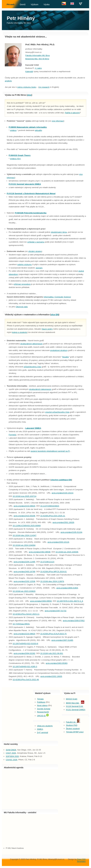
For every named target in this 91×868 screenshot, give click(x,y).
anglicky (8, 81)
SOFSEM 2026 (12, 756)
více (29, 95)
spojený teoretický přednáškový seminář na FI (50, 451)
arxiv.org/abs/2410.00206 (24, 516)
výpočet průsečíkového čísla (57, 412)
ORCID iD (43, 716)
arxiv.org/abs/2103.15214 (62, 493)
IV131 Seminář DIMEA (76, 710)
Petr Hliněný (21, 18)
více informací (58, 121)
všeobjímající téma (59, 232)
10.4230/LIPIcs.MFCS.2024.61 (53, 572)
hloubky (66, 357)
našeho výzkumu (24, 264)
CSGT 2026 (11, 753)
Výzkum (34, 4)
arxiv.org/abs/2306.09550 (41, 601)
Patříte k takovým (72, 113)
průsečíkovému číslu (32, 367)
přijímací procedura (22, 284)
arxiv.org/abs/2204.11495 (24, 562)
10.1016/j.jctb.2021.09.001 (52, 653)
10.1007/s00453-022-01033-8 (25, 644)
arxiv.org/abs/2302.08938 (40, 552)
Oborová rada (22, 307)
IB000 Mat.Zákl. (73, 703)
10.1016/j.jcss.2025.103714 (24, 496)
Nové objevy (42, 705)
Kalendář (29, 71)
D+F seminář (43, 732)
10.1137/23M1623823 (50, 506)
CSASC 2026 (12, 760)
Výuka (47, 4)
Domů (23, 4)
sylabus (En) (15, 159)
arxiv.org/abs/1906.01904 (67, 588)
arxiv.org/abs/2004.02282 (24, 653)
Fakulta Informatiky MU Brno (19, 23)
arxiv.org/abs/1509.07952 (74, 621)
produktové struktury (59, 350)
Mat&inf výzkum (43, 693)
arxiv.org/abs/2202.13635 (51, 676)
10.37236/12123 (47, 562)
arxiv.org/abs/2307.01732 (55, 611)
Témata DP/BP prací (75, 732)
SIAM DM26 (11, 750)
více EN (55, 315)
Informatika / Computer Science (57, 297)
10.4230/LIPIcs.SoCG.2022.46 (26, 680)
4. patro (38, 68)
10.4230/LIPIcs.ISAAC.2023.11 (26, 614)
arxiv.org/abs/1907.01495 (62, 640)
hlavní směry (47, 329)
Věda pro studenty (45, 726)
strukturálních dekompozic (31, 344)
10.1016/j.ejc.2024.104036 (67, 552)
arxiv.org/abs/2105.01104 (71, 532)
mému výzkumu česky (27, 87)
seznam (39, 268)
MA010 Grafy (72, 699)
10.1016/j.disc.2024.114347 (24, 535)
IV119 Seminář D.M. (75, 706)
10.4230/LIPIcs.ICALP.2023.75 (53, 634)
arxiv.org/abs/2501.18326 (63, 522)
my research (44, 87)
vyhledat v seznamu (36, 242)
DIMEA (40, 729)
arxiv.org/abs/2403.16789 (24, 572)
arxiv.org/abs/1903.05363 (56, 663)
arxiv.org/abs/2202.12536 (24, 581)
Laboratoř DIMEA (33, 428)
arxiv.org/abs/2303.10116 (58, 542)
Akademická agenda (14, 768)
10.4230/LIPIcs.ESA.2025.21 (53, 516)
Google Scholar (44, 709)
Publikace (41, 702)
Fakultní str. (73, 722)
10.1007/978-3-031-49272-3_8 (70, 601)
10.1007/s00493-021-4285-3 (25, 667)
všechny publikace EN (61, 480)
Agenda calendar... (30, 789)
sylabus (13, 130)
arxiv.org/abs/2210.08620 (24, 506)
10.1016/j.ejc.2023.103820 (24, 591)
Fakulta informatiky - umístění (22, 812)
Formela (12, 435)
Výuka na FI (70, 693)
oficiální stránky (35, 251)
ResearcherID (43, 712)
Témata (40, 699)
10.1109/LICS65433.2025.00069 (27, 526)
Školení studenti (73, 729)
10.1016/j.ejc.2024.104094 (24, 545)
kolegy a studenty (20, 332)
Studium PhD (72, 725)
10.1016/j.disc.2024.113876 (52, 581)
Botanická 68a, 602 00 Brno (37, 59)
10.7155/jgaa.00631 (21, 624)
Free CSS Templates (81, 860)
